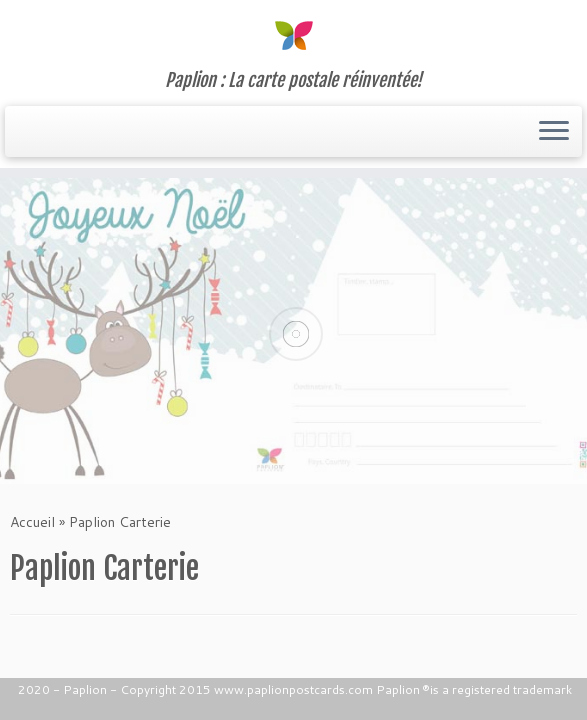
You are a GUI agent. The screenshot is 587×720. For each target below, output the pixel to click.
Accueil (32, 522)
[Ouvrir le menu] (554, 132)
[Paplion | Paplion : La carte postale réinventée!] (293, 35)
